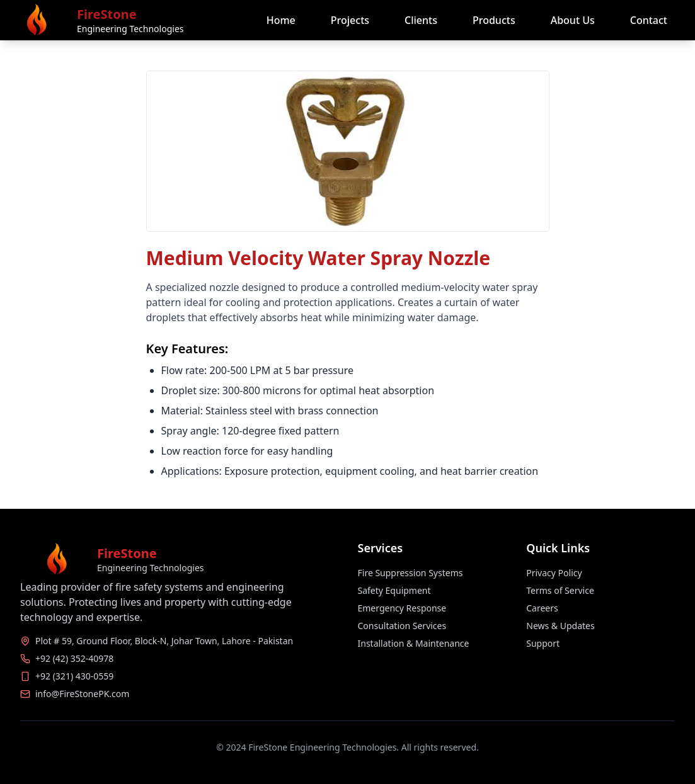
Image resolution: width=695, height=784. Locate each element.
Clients (421, 20)
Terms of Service (560, 590)
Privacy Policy (554, 573)
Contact (649, 20)
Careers (542, 608)
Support (543, 643)
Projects (350, 20)
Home (281, 20)
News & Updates (560, 626)
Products (494, 20)
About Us (573, 20)
